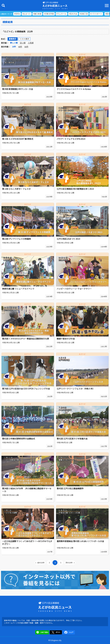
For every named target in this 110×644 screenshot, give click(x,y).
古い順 (23, 43)
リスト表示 (24, 39)
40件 (20, 47)
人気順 (31, 43)
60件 (26, 47)
